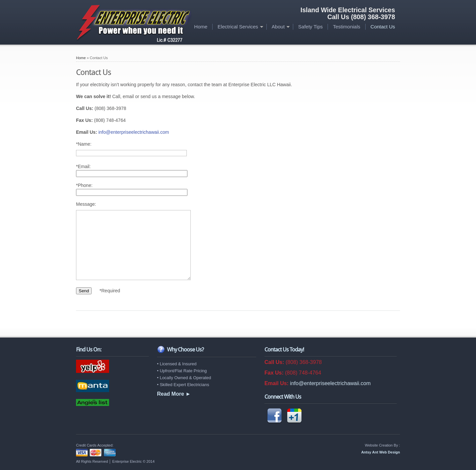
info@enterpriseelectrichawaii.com (134, 132)
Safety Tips (310, 27)
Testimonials (347, 27)
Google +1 (294, 416)
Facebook (274, 416)
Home (201, 27)
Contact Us (383, 27)
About (278, 27)
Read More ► (174, 394)
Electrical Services (238, 27)
